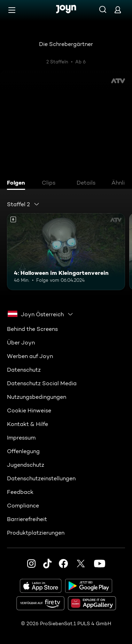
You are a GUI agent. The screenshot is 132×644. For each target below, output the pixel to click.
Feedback (20, 492)
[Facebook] (63, 564)
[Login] (118, 10)
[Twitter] (81, 564)
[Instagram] (31, 564)
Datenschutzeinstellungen (41, 478)
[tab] (18, 184)
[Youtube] (100, 564)
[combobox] (23, 204)
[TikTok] (47, 564)
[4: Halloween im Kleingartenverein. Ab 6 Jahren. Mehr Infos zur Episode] (66, 251)
